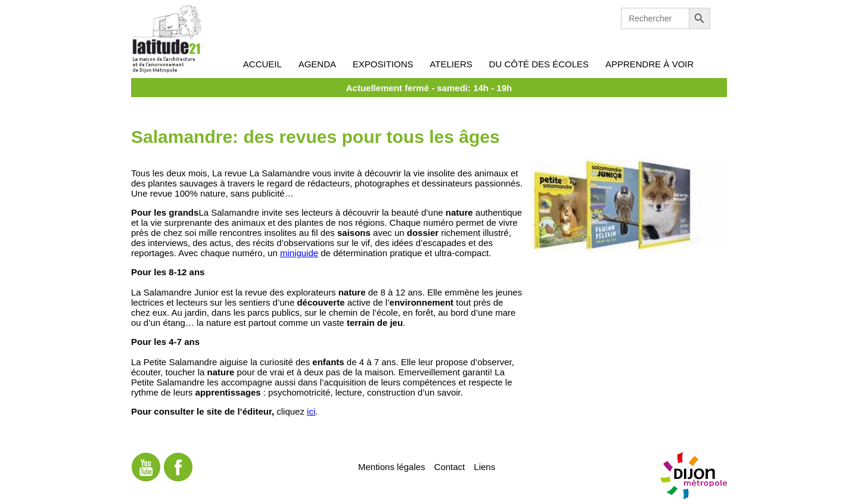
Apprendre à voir (649, 64)
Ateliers (451, 64)
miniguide (299, 253)
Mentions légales (392, 466)
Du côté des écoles (539, 64)
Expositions (383, 64)
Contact (450, 466)
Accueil (262, 64)
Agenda (317, 64)
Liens (484, 466)
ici (311, 411)
